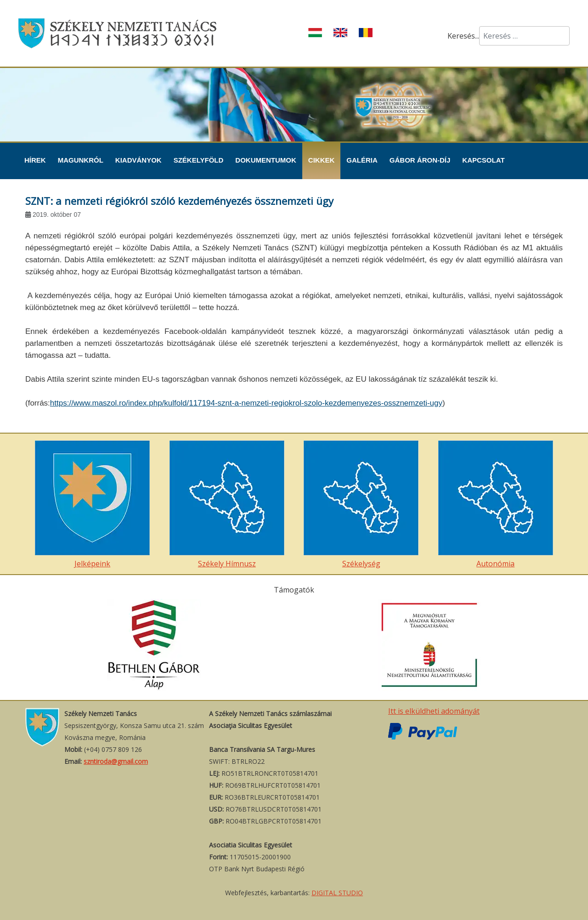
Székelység (361, 505)
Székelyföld (199, 160)
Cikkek (322, 160)
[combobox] (524, 36)
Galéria (362, 160)
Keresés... (463, 36)
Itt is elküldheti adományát (434, 711)
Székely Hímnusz (227, 505)
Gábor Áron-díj (420, 160)
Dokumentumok (266, 160)
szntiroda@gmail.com (116, 761)
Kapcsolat (483, 160)
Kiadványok (139, 160)
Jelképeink (92, 505)
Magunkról (81, 160)
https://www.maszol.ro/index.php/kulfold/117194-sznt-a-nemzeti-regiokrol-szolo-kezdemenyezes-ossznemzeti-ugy (246, 403)
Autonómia (496, 505)
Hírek (35, 160)
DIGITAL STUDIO (337, 893)
